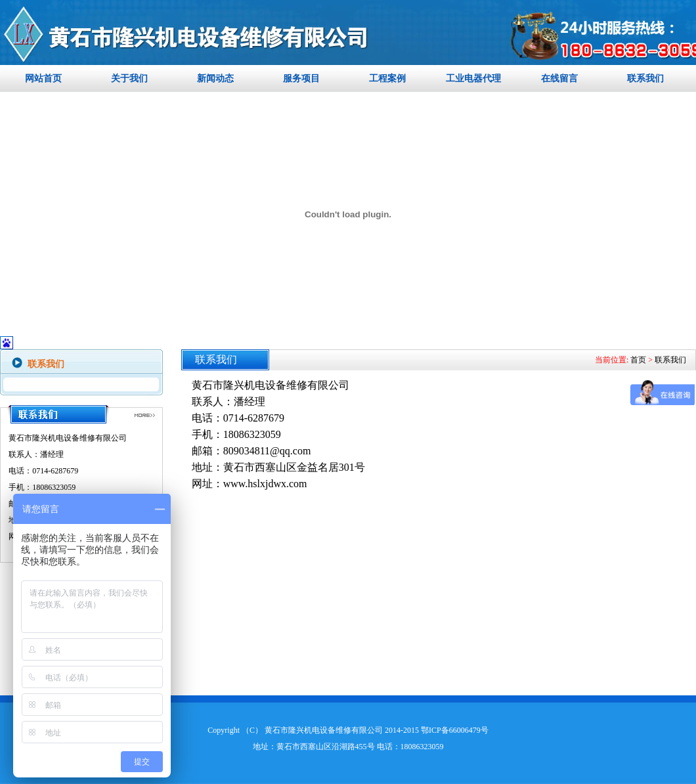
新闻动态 (215, 78)
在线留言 (559, 78)
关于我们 (129, 78)
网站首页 (43, 78)
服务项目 (301, 78)
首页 (638, 360)
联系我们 (645, 78)
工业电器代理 (473, 78)
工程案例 (387, 78)
